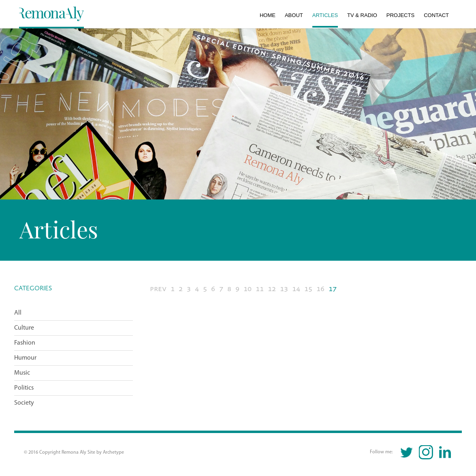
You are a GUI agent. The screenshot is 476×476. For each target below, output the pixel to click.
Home (268, 15)
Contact (436, 15)
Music (22, 373)
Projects (400, 15)
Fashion (25, 343)
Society (24, 403)
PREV (158, 289)
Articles (325, 15)
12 (272, 289)
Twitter (407, 452)
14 (296, 289)
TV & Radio (362, 15)
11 (260, 289)
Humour (25, 358)
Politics (24, 388)
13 (284, 289)
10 (248, 289)
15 (308, 289)
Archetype (113, 452)
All (18, 313)
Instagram (426, 452)
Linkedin (445, 452)
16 (320, 289)
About (294, 15)
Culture (24, 328)
